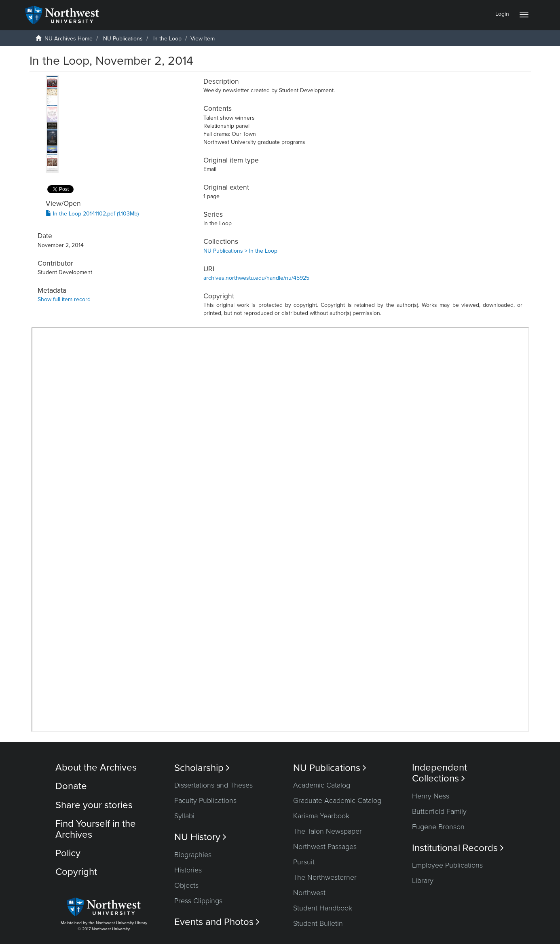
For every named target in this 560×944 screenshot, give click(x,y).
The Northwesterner (325, 877)
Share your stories (94, 805)
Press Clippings (198, 901)
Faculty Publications (205, 800)
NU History (200, 837)
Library (423, 881)
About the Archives (96, 768)
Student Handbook (323, 908)
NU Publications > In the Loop (240, 251)
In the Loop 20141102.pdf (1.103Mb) (92, 214)
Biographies (193, 855)
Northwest (309, 893)
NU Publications (123, 39)
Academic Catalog (322, 785)
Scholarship (202, 768)
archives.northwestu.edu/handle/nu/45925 (256, 278)
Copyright (76, 872)
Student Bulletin (318, 923)
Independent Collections (440, 773)
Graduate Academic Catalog (337, 800)
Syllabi (184, 816)
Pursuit (304, 862)
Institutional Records (458, 848)
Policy (68, 853)
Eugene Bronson (438, 827)
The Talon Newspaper (328, 831)
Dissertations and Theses (213, 785)
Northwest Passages (325, 847)
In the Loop (167, 39)
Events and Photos (217, 922)
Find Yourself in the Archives (96, 829)
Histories (188, 870)
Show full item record (64, 299)
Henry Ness (431, 796)
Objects (186, 885)
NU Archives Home (69, 39)
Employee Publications (447, 865)
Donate (71, 786)
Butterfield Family (439, 811)
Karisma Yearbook (321, 816)
